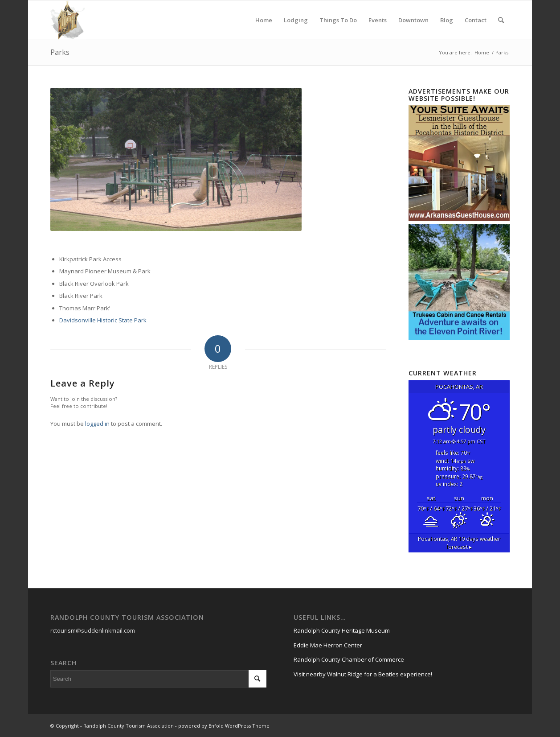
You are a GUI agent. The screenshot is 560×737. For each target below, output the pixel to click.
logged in (97, 424)
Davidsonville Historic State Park (103, 320)
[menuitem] (264, 20)
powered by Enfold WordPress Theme (224, 726)
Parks (60, 52)
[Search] (501, 20)
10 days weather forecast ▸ (459, 543)
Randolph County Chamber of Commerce (349, 659)
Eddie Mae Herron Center (328, 645)
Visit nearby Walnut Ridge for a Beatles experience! (363, 674)
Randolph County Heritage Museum (342, 630)
